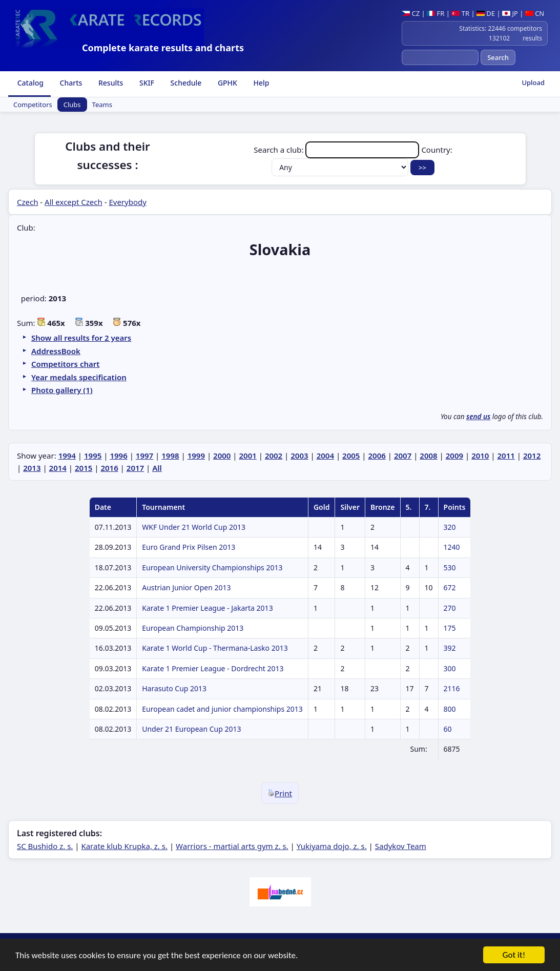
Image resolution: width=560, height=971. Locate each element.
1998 (170, 456)
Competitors (33, 105)
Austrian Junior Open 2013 (186, 587)
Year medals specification (79, 377)
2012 (532, 456)
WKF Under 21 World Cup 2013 (194, 527)
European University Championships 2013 (212, 567)
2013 (32, 468)
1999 (196, 456)
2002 (274, 456)
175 (450, 628)
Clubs (72, 105)
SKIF (146, 83)
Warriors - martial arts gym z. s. (232, 846)
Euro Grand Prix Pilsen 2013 (189, 547)
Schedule (185, 83)
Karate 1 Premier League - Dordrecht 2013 (213, 668)
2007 (403, 456)
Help (261, 83)
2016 (109, 468)
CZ (411, 13)
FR (435, 13)
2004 (325, 456)
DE (486, 13)
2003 (299, 456)
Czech (27, 202)
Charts (70, 83)
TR (460, 13)
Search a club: (337, 150)
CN (535, 13)
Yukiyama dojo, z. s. (332, 846)
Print (280, 793)
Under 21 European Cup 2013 (191, 729)
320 (450, 527)
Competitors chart (65, 364)
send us (478, 417)
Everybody (127, 202)
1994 (67, 456)
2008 (428, 456)
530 (450, 567)
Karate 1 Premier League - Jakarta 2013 (207, 608)
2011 (506, 456)
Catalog (29, 83)
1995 (93, 456)
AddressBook (56, 351)
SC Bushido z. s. (45, 846)
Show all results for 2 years (81, 338)
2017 (135, 468)
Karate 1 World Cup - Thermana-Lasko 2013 (215, 648)
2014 (58, 468)
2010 (480, 456)
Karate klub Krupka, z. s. (124, 846)
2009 (454, 456)
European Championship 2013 (193, 628)
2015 (84, 468)
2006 (377, 456)
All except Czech (74, 202)
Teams (102, 105)
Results (110, 83)
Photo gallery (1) (62, 390)
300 (450, 668)
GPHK (226, 83)
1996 (118, 456)
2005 (351, 456)
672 (450, 587)
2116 (452, 688)
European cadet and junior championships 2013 (222, 709)
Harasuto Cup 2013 (174, 688)
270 (450, 608)
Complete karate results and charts (163, 48)
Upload (533, 82)
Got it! (514, 955)
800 (450, 709)
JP (510, 13)
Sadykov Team (401, 846)
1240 (452, 547)
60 (448, 729)
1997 (144, 456)
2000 (222, 456)
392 (450, 648)
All (157, 468)
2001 (247, 456)
